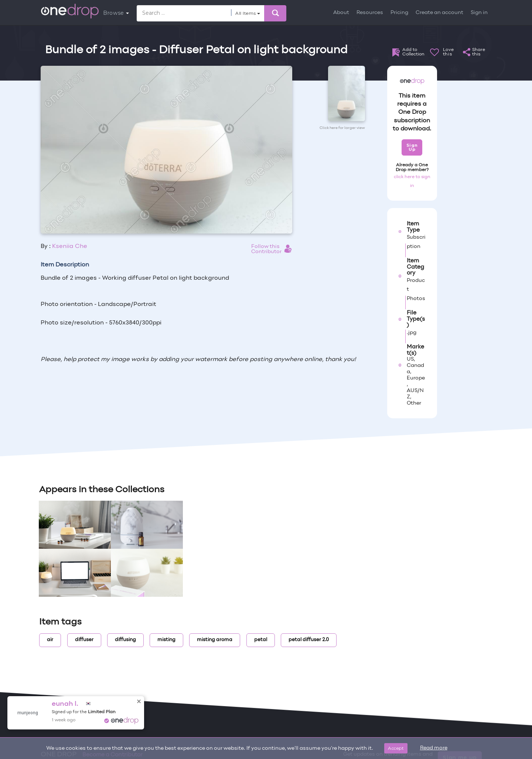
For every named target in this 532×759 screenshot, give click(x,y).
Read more (434, 748)
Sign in (479, 13)
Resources (370, 13)
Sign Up (412, 147)
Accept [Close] (396, 748)
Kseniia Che (70, 246)
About (341, 13)
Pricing (399, 13)
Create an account (439, 13)
